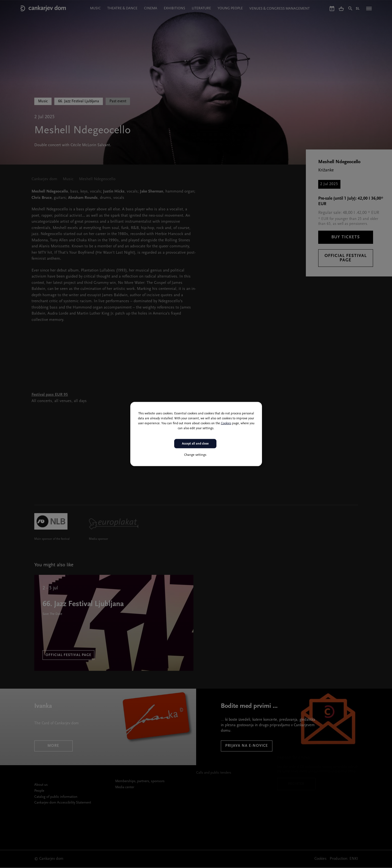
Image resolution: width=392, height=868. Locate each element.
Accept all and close (195, 443)
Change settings (195, 455)
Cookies (226, 423)
